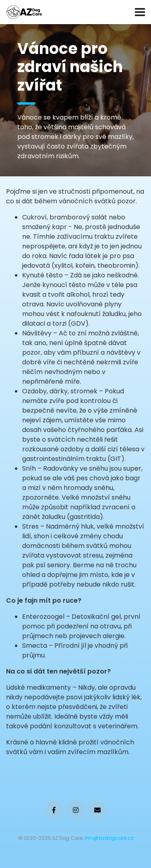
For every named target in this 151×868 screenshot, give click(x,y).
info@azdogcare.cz (109, 838)
